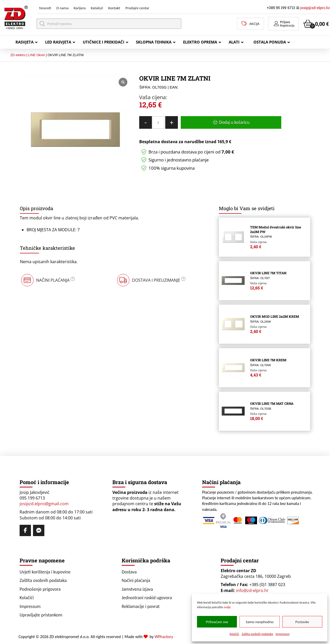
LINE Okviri (36, 55)
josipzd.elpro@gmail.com (44, 504)
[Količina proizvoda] (158, 122)
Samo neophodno (260, 622)
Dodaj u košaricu (234, 122)
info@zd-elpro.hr (252, 590)
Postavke (302, 622)
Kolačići (234, 634)
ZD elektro (18, 55)
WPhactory (164, 637)
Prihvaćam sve (217, 622)
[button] (283, 24)
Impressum (283, 634)
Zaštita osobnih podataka (257, 634)
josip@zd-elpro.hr (315, 8)
